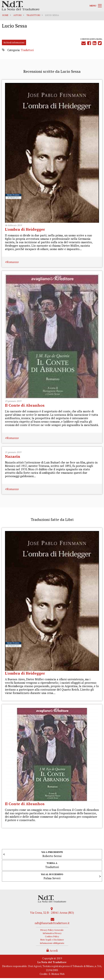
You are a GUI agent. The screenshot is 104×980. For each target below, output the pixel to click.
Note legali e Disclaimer (52, 940)
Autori (17, 15)
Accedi (52, 951)
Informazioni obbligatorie (52, 943)
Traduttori (33, 15)
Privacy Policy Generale (52, 930)
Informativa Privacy (52, 933)
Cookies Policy (52, 936)
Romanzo (12, 262)
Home (5, 15)
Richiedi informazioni (14, 42)
